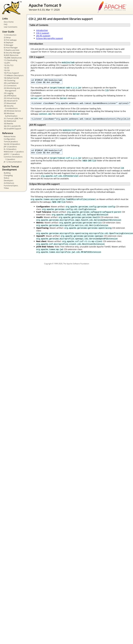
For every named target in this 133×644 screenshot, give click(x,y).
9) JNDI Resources (11, 55)
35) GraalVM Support (12, 129)
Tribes (6, 188)
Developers (8, 180)
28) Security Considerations (11, 107)
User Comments (11, 27)
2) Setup (7, 37)
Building (7, 173)
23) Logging (9, 93)
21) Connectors (10, 86)
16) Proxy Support (11, 73)
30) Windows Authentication (11, 115)
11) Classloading (10, 60)
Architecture (9, 183)
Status (6, 178)
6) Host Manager (11, 48)
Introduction (42, 30)
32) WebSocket (10, 121)
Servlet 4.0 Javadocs (12, 144)
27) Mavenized (10, 103)
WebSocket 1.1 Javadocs (14, 152)
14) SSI (7, 68)
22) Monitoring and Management (12, 89)
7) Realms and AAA (12, 50)
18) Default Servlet (11, 78)
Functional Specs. (11, 186)
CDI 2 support (43, 33)
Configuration (10, 139)
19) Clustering (9, 80)
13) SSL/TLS (9, 65)
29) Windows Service (12, 111)
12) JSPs (7, 63)
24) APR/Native (10, 96)
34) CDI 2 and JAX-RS (12, 126)
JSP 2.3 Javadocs (10, 147)
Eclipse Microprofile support (50, 38)
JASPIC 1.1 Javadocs (12, 154)
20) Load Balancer (11, 83)
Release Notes (10, 136)
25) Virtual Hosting (12, 98)
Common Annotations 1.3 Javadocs (13, 158)
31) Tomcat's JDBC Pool (13, 118)
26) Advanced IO (11, 101)
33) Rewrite (8, 123)
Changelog (8, 175)
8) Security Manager (12, 53)
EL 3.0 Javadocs (10, 149)
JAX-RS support (43, 36)
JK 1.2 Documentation (13, 162)
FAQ (6, 24)
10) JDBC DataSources (13, 58)
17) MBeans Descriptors (14, 75)
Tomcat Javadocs (11, 141)
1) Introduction (10, 35)
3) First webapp (10, 40)
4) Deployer (9, 42)
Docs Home (9, 22)
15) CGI (7, 70)
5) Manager (8, 45)
